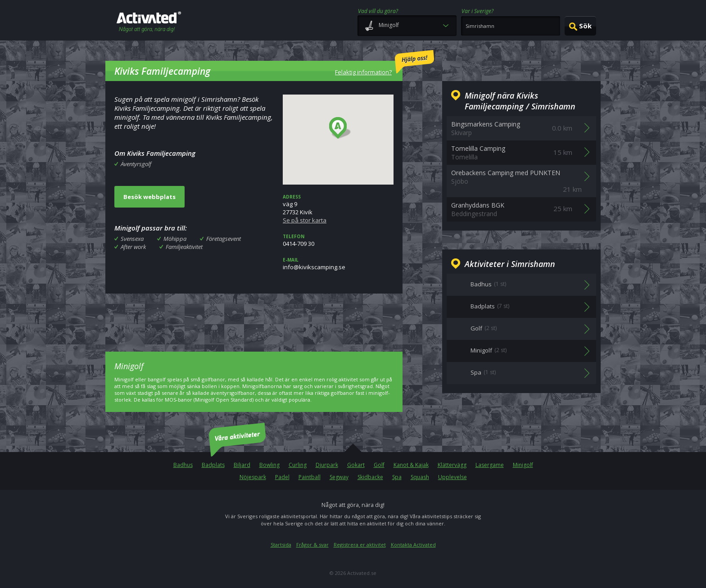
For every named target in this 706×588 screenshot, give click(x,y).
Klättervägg (452, 465)
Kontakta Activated (413, 545)
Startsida (281, 545)
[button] (340, 128)
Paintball (310, 477)
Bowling (269, 465)
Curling (298, 465)
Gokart (356, 465)
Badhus (183, 465)
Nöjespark (253, 477)
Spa (397, 477)
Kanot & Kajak (411, 465)
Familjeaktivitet (184, 247)
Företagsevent (224, 239)
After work (133, 247)
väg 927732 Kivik (338, 209)
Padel (282, 477)
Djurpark (327, 465)
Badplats (213, 465)
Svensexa (132, 239)
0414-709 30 (338, 240)
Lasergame (490, 465)
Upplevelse (453, 477)
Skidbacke (370, 477)
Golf (379, 465)
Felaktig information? (385, 63)
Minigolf (523, 465)
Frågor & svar (312, 545)
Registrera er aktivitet (360, 545)
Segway (339, 477)
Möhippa (175, 239)
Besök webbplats (149, 197)
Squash (420, 477)
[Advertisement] (254, 316)
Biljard (242, 465)
